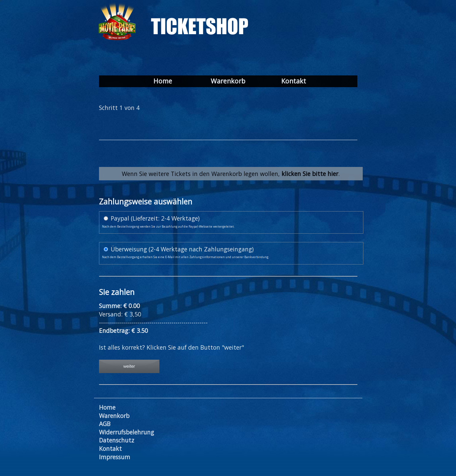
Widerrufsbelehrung (126, 432)
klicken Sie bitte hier (310, 174)
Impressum (115, 457)
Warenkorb (228, 81)
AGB (105, 424)
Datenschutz (117, 440)
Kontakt (294, 81)
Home (163, 81)
